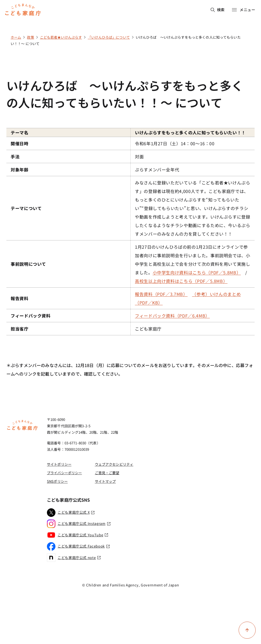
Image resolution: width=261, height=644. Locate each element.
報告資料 (20, 298)
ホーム (16, 37)
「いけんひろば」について (109, 37)
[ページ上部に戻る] (247, 630)
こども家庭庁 (148, 329)
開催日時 (20, 143)
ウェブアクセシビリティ (114, 464)
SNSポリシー (57, 481)
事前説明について (28, 264)
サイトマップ (105, 481)
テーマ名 (20, 132)
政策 (30, 37)
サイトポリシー (59, 464)
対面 (139, 156)
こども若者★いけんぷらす (61, 37)
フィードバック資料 (31, 316)
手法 (15, 156)
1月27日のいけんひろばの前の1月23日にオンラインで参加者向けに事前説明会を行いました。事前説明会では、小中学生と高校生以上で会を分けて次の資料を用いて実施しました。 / (193, 264)
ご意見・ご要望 (107, 473)
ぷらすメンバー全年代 (157, 170)
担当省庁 (20, 329)
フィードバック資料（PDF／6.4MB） (172, 316)
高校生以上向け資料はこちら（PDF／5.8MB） (181, 281)
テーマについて (26, 208)
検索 (218, 10)
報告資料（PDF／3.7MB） (161, 294)
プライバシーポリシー (64, 473)
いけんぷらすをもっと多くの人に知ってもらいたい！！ (190, 132)
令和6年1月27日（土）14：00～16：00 (175, 143)
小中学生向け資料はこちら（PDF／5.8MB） (197, 272)
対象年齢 (20, 170)
